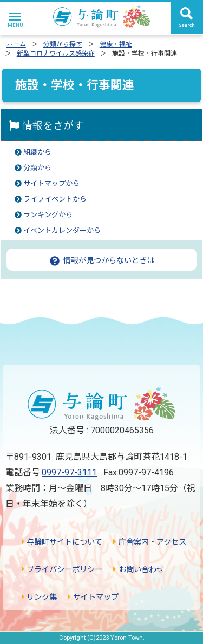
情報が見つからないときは (101, 260)
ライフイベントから (55, 199)
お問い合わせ (138, 570)
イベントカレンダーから (62, 230)
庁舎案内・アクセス (149, 542)
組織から (37, 152)
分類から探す (63, 44)
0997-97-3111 (69, 472)
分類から (37, 168)
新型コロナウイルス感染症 (56, 53)
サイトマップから (51, 183)
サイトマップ (93, 597)
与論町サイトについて (62, 542)
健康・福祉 (116, 44)
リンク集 (39, 597)
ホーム (16, 44)
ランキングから (48, 215)
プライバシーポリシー (62, 570)
